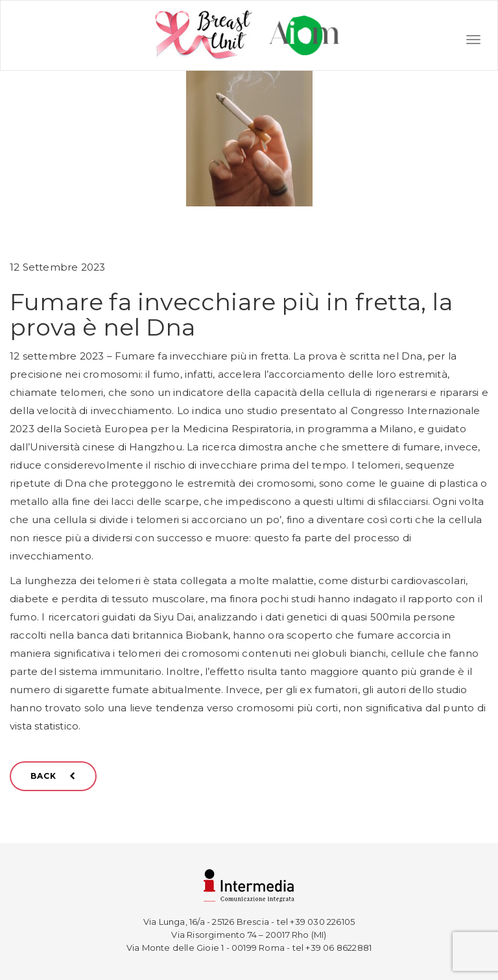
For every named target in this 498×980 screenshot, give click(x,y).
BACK (53, 776)
